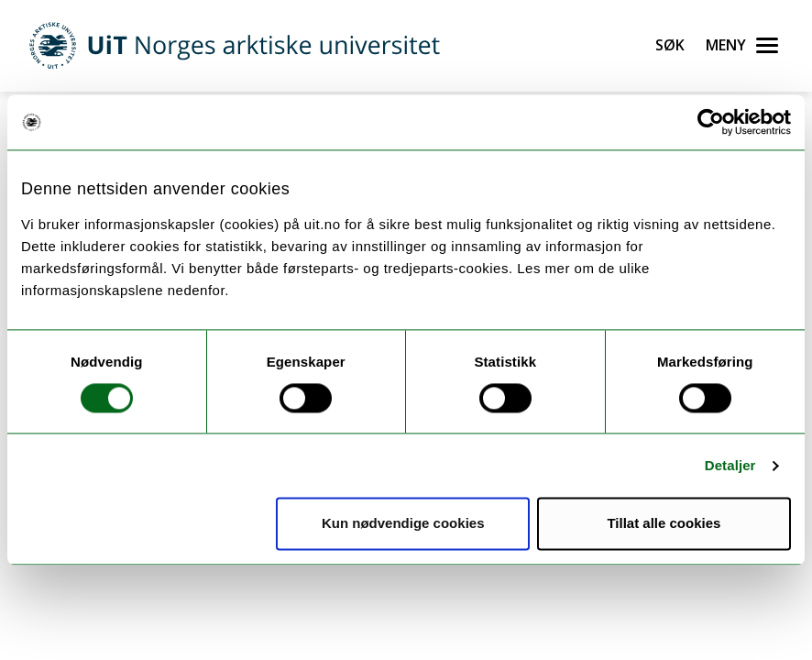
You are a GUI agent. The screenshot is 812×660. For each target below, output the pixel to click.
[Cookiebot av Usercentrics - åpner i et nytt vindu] (711, 122)
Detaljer (730, 465)
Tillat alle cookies (664, 524)
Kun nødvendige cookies (403, 524)
